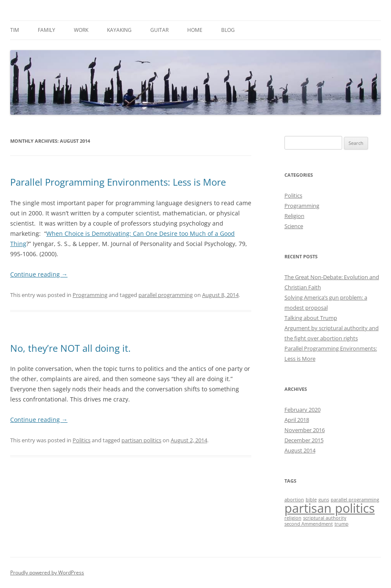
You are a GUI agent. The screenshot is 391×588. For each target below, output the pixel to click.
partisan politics (141, 440)
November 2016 (305, 430)
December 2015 (304, 440)
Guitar (159, 30)
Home (195, 30)
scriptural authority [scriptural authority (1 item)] (325, 518)
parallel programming (166, 295)
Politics (82, 440)
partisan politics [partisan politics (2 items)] (330, 508)
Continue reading (39, 274)
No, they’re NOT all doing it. (70, 348)
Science (294, 226)
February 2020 (302, 410)
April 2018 (297, 420)
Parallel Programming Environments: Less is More (118, 182)
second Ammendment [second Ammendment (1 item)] (309, 524)
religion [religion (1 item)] (293, 518)
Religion (294, 216)
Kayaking (119, 30)
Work (81, 30)
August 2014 (300, 450)
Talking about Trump (311, 318)
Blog (228, 30)
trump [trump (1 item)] (342, 524)
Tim (15, 30)
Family (46, 30)
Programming (90, 295)
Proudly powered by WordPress (47, 572)
